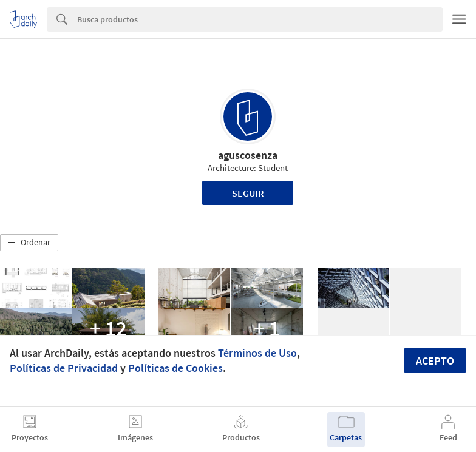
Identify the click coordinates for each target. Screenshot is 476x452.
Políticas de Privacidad (64, 368)
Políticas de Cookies (175, 368)
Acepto (435, 361)
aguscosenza (248, 155)
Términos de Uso (257, 353)
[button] (29, 243)
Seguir (248, 193)
